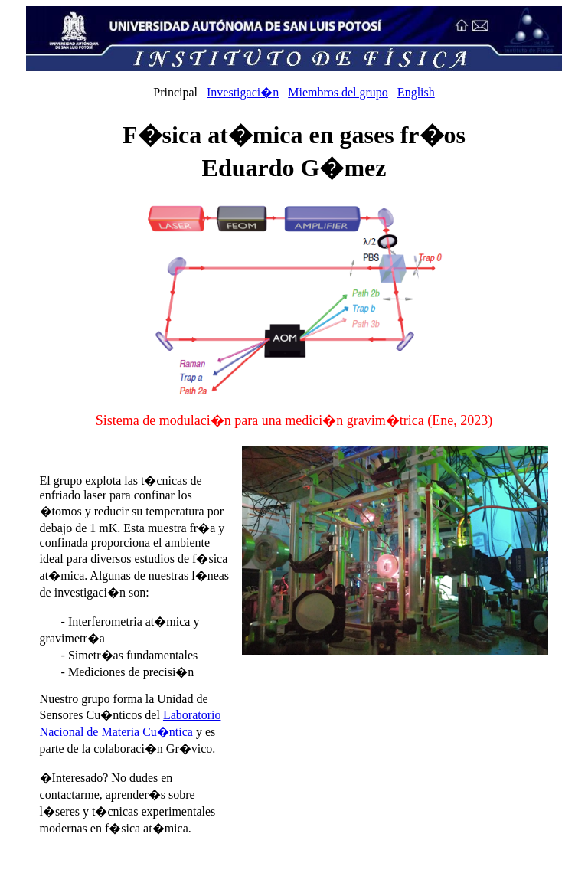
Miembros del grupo (338, 92)
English (416, 92)
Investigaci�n (243, 92)
